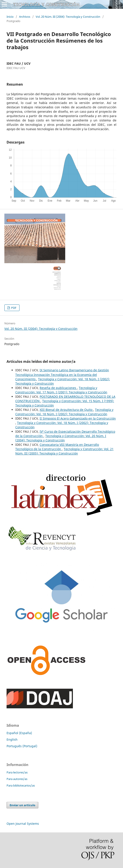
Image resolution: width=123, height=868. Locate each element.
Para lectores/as (17, 772)
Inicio (10, 17)
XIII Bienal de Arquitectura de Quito (66, 410)
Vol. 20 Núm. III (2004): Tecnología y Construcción (68, 17)
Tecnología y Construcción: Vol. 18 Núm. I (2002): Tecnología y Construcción (64, 412)
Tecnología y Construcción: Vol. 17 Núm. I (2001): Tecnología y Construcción (61, 390)
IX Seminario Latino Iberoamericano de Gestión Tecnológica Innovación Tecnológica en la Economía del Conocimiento (62, 374)
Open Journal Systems (23, 824)
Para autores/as (17, 779)
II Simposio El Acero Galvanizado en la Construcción (78, 418)
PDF (13, 308)
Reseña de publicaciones (58, 388)
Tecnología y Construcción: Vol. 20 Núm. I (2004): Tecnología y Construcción (61, 438)
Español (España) (19, 733)
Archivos (25, 17)
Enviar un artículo (22, 805)
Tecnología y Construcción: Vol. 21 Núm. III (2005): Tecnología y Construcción (64, 451)
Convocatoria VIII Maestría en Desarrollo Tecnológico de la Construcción (57, 447)
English (12, 739)
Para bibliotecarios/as (21, 785)
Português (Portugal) (22, 746)
